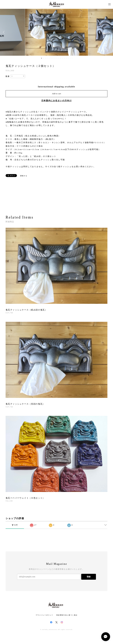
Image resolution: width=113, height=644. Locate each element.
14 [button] (66, 58)
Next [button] (109, 32)
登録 (89, 577)
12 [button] (63, 58)
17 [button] (72, 58)
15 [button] (68, 58)
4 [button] (47, 58)
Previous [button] (4, 32)
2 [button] (43, 58)
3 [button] (45, 58)
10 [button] (59, 58)
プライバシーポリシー (44, 615)
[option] (57, 32)
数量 (8, 76)
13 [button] (64, 58)
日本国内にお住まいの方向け (57, 101)
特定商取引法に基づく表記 (67, 615)
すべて (15, 525)
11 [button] (61, 58)
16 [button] (70, 58)
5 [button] (49, 58)
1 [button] (41, 58)
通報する (24, 176)
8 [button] (55, 58)
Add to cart (56, 94)
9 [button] (57, 58)
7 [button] (53, 58)
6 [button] (51, 58)
